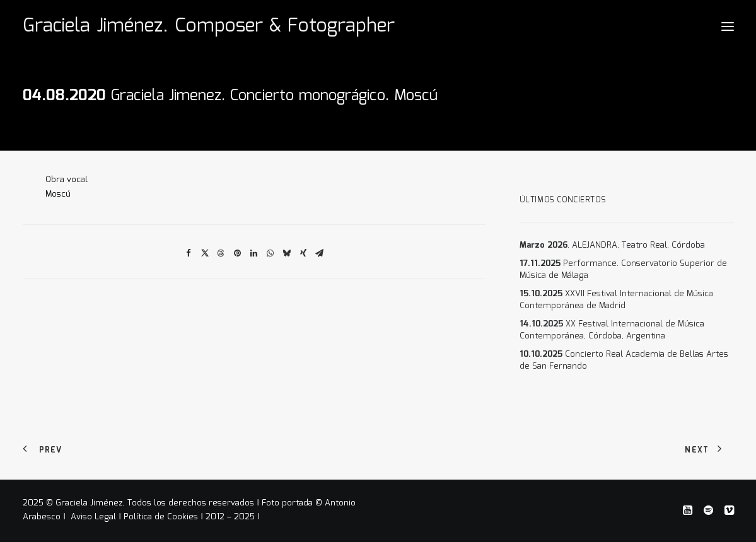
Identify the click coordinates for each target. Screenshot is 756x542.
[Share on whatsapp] (270, 253)
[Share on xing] (303, 253)
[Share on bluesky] (287, 253)
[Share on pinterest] (238, 253)
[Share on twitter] (205, 253)
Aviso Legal (95, 517)
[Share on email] (320, 253)
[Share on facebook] (189, 253)
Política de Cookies (161, 517)
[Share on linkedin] (254, 253)
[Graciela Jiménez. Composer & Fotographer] (209, 26)
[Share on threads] (221, 253)
